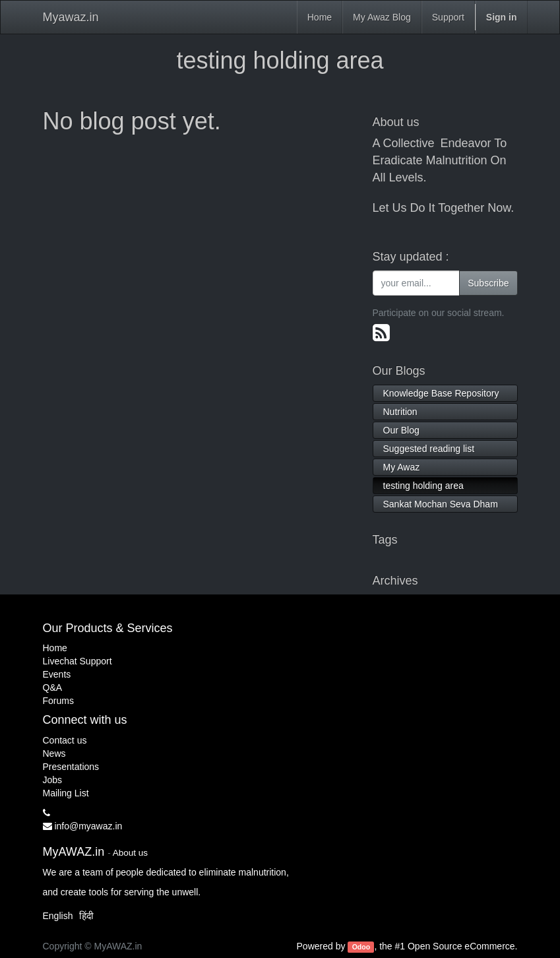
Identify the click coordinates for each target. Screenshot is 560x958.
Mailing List (66, 793)
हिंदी (86, 916)
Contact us (65, 740)
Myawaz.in (71, 17)
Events (57, 674)
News (54, 753)
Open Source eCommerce (461, 946)
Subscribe (488, 283)
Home (55, 648)
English (58, 916)
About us (130, 853)
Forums (58, 701)
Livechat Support (78, 661)
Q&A (53, 687)
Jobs (53, 780)
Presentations (71, 767)
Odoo (361, 947)
